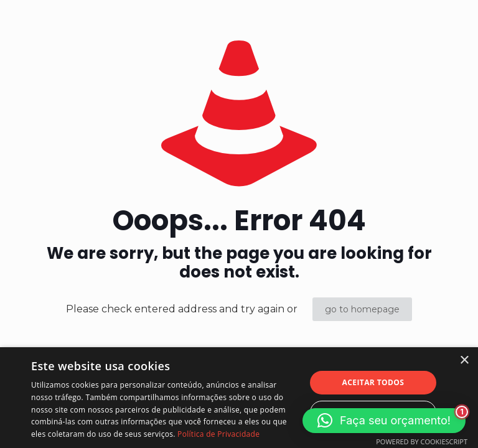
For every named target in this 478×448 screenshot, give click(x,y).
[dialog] (239, 398)
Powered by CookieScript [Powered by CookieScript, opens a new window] (422, 441)
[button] (384, 421)
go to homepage (362, 309)
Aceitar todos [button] (373, 382)
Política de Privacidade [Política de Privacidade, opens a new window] (218, 434)
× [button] (464, 361)
